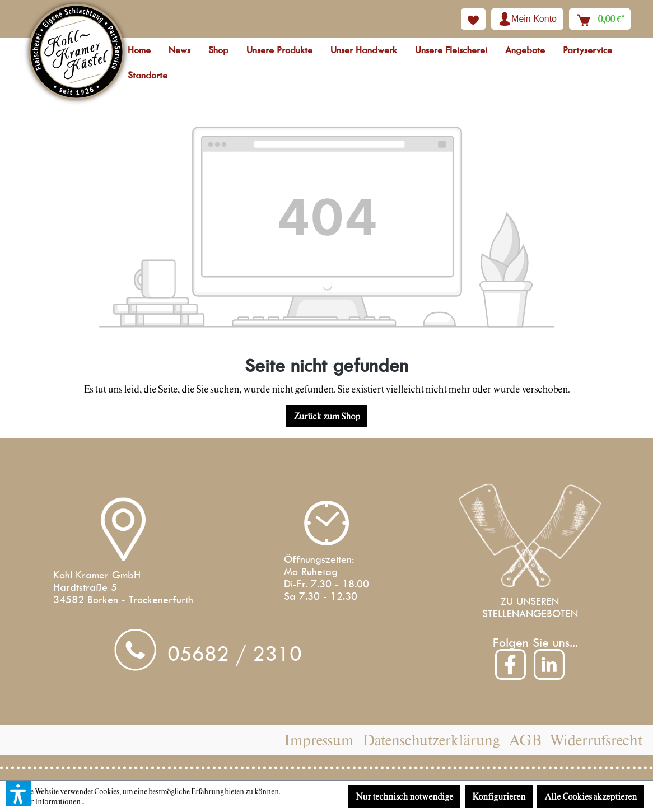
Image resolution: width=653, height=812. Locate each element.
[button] (18, 794)
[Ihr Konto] (527, 19)
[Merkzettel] (473, 19)
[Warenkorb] (600, 19)
